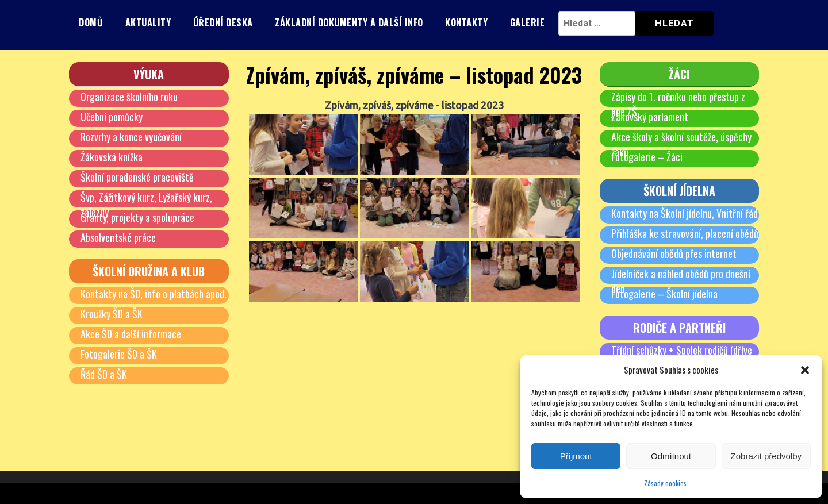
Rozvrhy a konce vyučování (131, 137)
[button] (805, 370)
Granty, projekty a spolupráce (137, 217)
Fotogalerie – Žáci (647, 157)
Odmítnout (671, 456)
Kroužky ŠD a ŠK (112, 314)
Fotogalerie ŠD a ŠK (119, 354)
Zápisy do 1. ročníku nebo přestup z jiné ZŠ (678, 104)
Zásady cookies (665, 483)
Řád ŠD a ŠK (104, 374)
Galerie (528, 22)
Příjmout (576, 456)
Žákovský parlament (650, 117)
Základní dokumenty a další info (349, 22)
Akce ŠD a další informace (131, 334)
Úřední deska (223, 22)
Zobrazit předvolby (766, 456)
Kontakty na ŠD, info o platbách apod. (154, 294)
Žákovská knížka (112, 157)
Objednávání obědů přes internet (674, 253)
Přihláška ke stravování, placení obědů (685, 233)
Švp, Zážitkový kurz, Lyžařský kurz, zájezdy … (146, 205)
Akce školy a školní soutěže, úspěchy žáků (681, 144)
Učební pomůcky (112, 117)
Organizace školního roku (129, 97)
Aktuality (148, 22)
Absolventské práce (118, 237)
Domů (91, 22)
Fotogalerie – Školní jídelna (664, 294)
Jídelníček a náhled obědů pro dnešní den (681, 281)
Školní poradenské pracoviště (137, 177)
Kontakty (466, 22)
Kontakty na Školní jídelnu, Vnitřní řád (685, 213)
